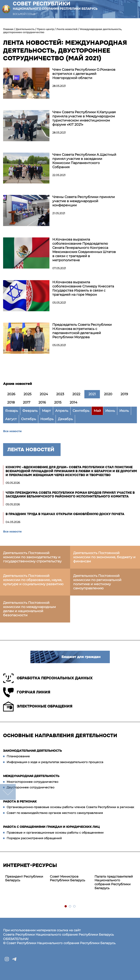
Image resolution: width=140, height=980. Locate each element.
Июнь (110, 411)
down (8, 792)
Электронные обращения (38, 706)
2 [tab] (70, 906)
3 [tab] (75, 906)
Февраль (30, 411)
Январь (12, 411)
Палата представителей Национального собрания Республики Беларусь (114, 882)
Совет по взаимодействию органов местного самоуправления (55, 813)
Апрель (62, 411)
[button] (130, 9)
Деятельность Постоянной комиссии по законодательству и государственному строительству (32, 557)
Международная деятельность (31, 776)
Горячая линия (27, 692)
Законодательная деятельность (32, 751)
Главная (8, 29)
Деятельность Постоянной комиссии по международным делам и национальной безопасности (29, 609)
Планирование (18, 756)
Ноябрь (47, 419)
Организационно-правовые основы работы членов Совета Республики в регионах (70, 807)
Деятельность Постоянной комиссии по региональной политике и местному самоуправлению (97, 582)
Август (11, 419)
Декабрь (65, 419)
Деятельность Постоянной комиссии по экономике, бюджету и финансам (104, 557)
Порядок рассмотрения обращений (34, 838)
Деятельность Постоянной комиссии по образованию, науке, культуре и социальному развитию (33, 580)
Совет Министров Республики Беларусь (67, 878)
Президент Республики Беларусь (24, 878)
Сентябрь (81, 411)
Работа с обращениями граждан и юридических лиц (51, 827)
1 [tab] (66, 906)
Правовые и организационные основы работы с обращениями (55, 833)
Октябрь (29, 419)
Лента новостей (67, 29)
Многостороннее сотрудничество (32, 782)
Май (97, 411)
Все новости (12, 431)
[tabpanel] (25, 879)
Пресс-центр (45, 29)
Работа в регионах (20, 801)
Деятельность (25, 29)
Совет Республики (55, 6)
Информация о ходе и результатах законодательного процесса (55, 762)
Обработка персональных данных (48, 678)
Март (46, 411)
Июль (124, 411)
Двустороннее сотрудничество (31, 787)
